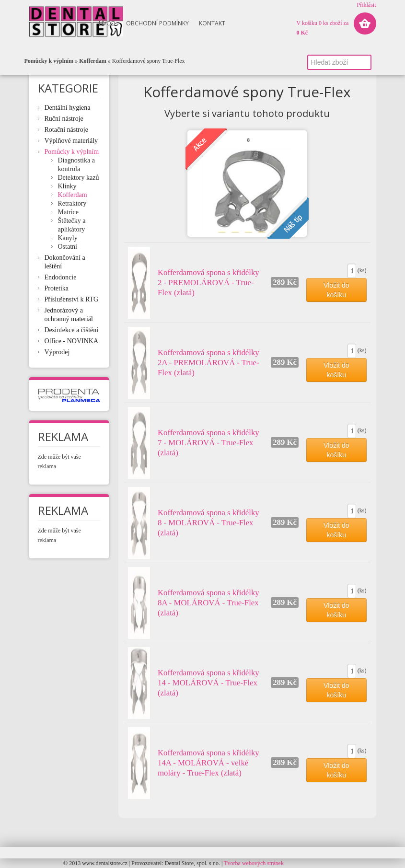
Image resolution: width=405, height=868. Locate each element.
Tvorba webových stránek (254, 863)
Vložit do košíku (336, 290)
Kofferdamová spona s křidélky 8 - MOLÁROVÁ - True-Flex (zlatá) (208, 523)
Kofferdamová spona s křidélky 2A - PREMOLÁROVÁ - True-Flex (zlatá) (208, 363)
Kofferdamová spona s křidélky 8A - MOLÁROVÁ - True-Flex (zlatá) (208, 603)
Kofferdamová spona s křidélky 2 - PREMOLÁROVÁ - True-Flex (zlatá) (208, 283)
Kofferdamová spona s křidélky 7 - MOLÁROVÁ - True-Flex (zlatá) (208, 443)
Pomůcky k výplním (49, 61)
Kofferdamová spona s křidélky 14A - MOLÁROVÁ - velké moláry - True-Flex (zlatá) (208, 763)
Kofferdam (93, 61)
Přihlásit (366, 5)
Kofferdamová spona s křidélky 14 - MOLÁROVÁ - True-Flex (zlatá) (208, 683)
